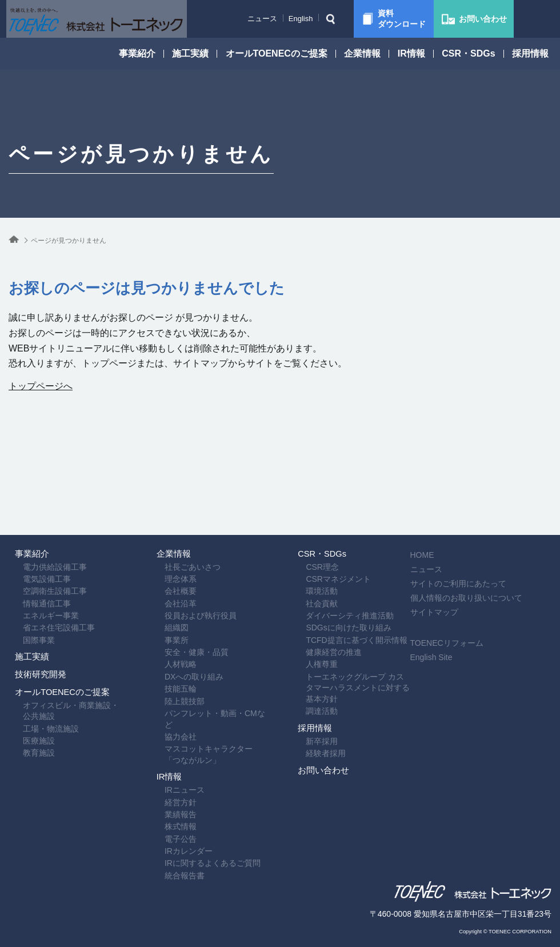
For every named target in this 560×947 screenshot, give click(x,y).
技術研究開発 (36, 650)
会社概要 (166, 529)
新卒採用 (307, 717)
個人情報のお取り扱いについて (489, 524)
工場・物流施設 (37, 728)
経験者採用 (311, 732)
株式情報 (166, 808)
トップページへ (41, 386)
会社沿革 (166, 544)
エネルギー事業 (37, 558)
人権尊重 (307, 617)
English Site (454, 584)
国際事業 (25, 588)
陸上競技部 (170, 661)
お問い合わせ (319, 760)
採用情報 (530, 53)
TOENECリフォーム (470, 569)
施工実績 (190, 53)
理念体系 (166, 514)
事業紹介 (137, 53)
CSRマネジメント (324, 514)
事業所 (162, 588)
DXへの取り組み (180, 631)
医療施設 (25, 743)
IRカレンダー (174, 837)
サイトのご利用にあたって (481, 510)
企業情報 (362, 53)
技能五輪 (166, 646)
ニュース (234, 19)
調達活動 (307, 668)
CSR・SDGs (468, 53)
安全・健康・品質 (182, 602)
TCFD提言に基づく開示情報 (342, 588)
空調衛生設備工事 (41, 529)
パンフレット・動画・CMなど (205, 675)
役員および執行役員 (186, 558)
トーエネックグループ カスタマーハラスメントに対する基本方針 (349, 642)
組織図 (162, 573)
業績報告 (166, 793)
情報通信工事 (33, 544)
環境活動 (307, 529)
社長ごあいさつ (178, 500)
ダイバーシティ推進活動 (335, 558)
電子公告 (166, 822)
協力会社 (166, 690)
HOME (445, 481)
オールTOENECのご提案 (277, 53)
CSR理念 (308, 500)
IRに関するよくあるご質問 (198, 852)
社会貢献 (307, 544)
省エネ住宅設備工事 (45, 573)
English (272, 19)
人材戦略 (166, 617)
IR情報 (411, 53)
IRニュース (170, 764)
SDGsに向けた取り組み (334, 573)
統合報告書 (170, 866)
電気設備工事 (33, 514)
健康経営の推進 (319, 602)
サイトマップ (457, 538)
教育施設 (25, 758)
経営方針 (166, 778)
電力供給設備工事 (41, 500)
